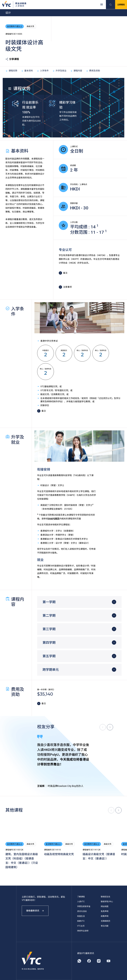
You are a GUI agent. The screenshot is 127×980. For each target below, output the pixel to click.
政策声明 (105, 916)
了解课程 (81, 897)
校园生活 (81, 916)
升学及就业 (59, 71)
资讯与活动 (82, 911)
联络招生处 (106, 897)
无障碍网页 (106, 921)
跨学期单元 (51, 670)
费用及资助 (93, 71)
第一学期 (49, 602)
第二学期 (49, 616)
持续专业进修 (83, 931)
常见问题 (105, 926)
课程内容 (76, 71)
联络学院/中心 (107, 902)
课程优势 (11, 71)
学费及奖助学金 (84, 906)
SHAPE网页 (54, 519)
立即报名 (121, 5)
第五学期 (49, 656)
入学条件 (43, 71)
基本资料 (27, 71)
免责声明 (105, 911)
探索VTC (81, 921)
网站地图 (105, 906)
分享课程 (12, 59)
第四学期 (49, 643)
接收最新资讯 (35, 911)
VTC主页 (81, 926)
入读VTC (81, 902)
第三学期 (49, 629)
